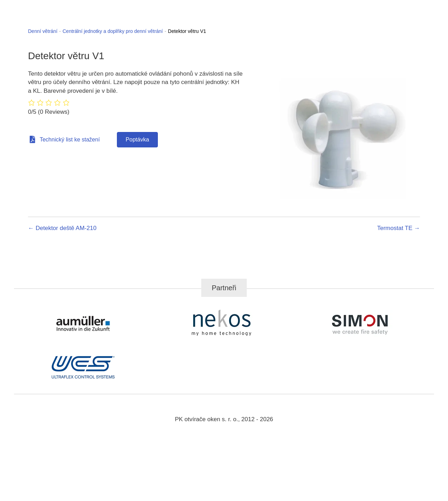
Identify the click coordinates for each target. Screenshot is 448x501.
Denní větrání (43, 31)
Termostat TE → (399, 228)
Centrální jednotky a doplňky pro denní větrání (113, 31)
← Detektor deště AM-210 (62, 228)
